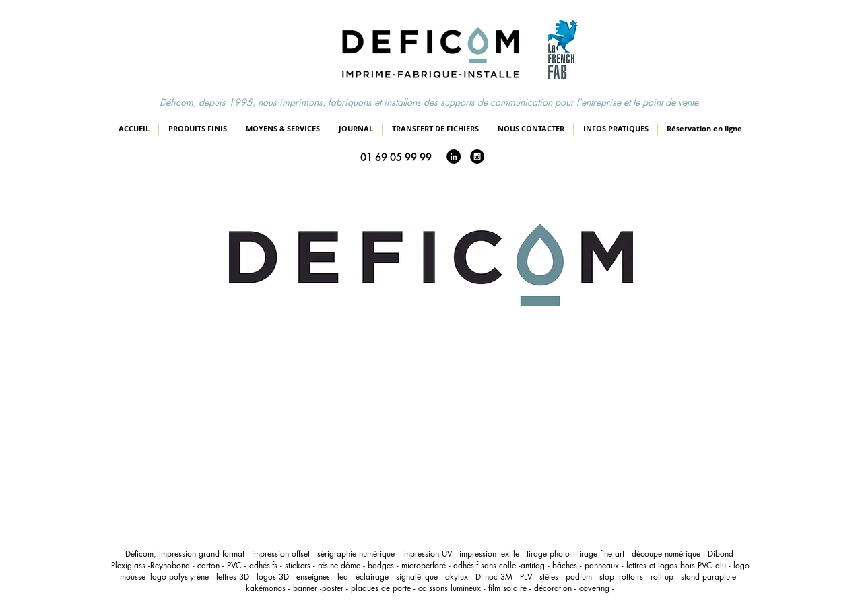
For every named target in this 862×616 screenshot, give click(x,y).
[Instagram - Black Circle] (477, 157)
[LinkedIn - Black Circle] (454, 157)
